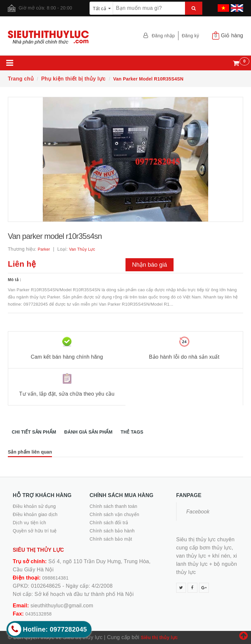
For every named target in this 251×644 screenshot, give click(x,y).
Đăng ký (190, 36)
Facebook (198, 512)
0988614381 (55, 578)
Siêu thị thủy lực (159, 637)
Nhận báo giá (150, 265)
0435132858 (39, 614)
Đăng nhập (163, 36)
